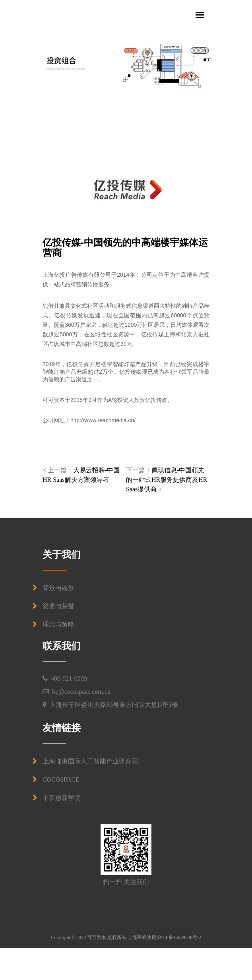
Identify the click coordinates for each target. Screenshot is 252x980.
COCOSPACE (61, 779)
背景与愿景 (58, 588)
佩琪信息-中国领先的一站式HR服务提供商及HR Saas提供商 (167, 480)
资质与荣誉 (58, 606)
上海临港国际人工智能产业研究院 (90, 761)
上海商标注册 (142, 937)
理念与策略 (58, 624)
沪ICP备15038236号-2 (179, 937)
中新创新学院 (62, 798)
